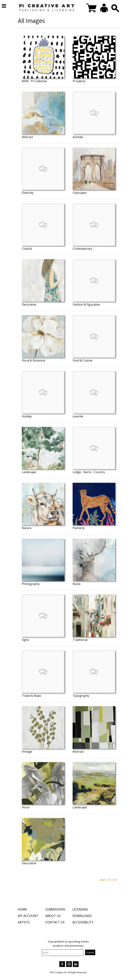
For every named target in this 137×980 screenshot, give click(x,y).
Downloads (82, 916)
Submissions (55, 910)
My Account (28, 916)
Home (22, 910)
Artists (24, 923)
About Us (53, 916)
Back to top (108, 880)
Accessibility (83, 923)
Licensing (80, 910)
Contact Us (55, 923)
